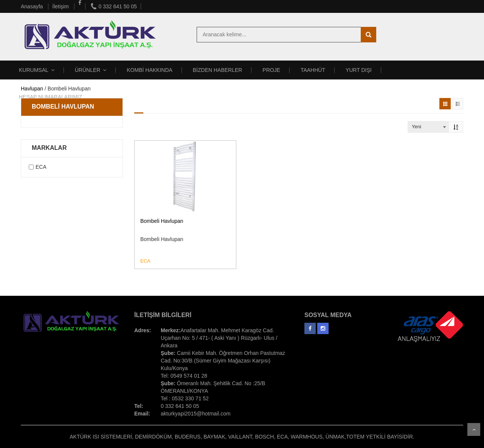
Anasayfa (33, 6)
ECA (41, 167)
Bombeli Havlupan (162, 221)
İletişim (61, 6)
